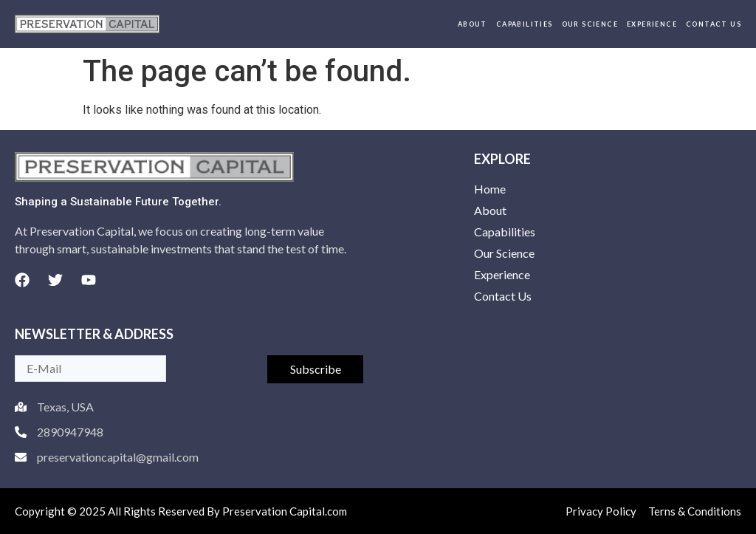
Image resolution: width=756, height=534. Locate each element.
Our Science (590, 24)
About (472, 24)
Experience (652, 24)
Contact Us (714, 24)
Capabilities (525, 24)
